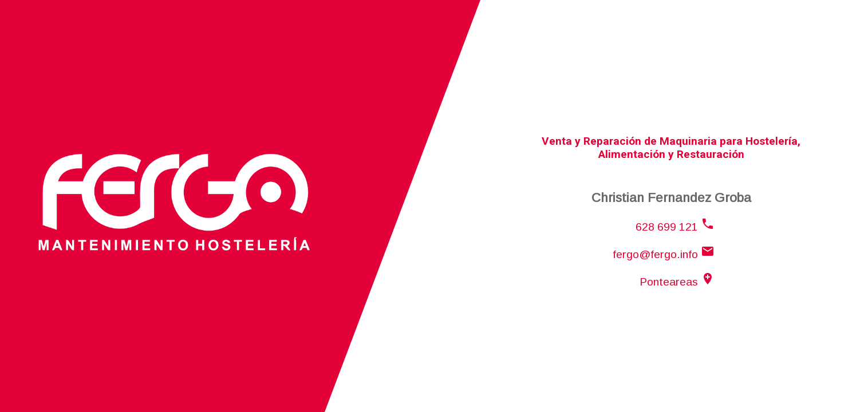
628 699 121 (675, 227)
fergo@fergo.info (664, 254)
